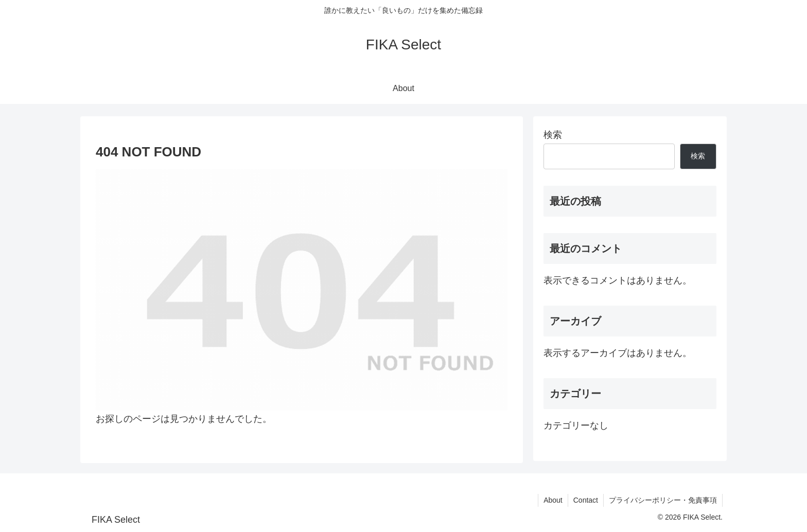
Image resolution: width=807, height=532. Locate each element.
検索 (553, 135)
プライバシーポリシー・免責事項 (663, 500)
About (553, 500)
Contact (586, 500)
